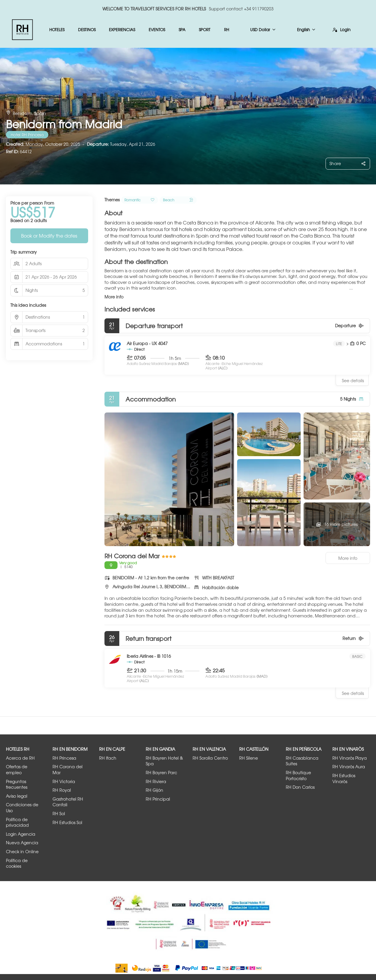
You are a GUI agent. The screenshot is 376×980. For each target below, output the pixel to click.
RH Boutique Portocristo (298, 776)
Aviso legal (17, 796)
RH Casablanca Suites (302, 761)
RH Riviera (156, 781)
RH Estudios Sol (67, 822)
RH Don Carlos (300, 787)
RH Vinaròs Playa (350, 758)
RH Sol (59, 814)
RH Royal (62, 790)
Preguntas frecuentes (17, 784)
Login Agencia (21, 834)
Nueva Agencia (22, 843)
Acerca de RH (20, 758)
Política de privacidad (17, 822)
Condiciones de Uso (22, 808)
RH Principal (158, 799)
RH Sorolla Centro (210, 758)
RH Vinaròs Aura (349, 767)
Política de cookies (17, 863)
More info (114, 297)
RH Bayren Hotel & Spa (164, 761)
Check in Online (22, 852)
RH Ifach (108, 758)
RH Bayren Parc (161, 773)
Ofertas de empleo (17, 770)
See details (353, 380)
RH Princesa (64, 758)
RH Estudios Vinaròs (344, 779)
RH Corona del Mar (68, 770)
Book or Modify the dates (49, 235)
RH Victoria (64, 781)
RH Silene (249, 758)
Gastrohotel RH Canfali (68, 802)
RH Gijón (154, 790)
